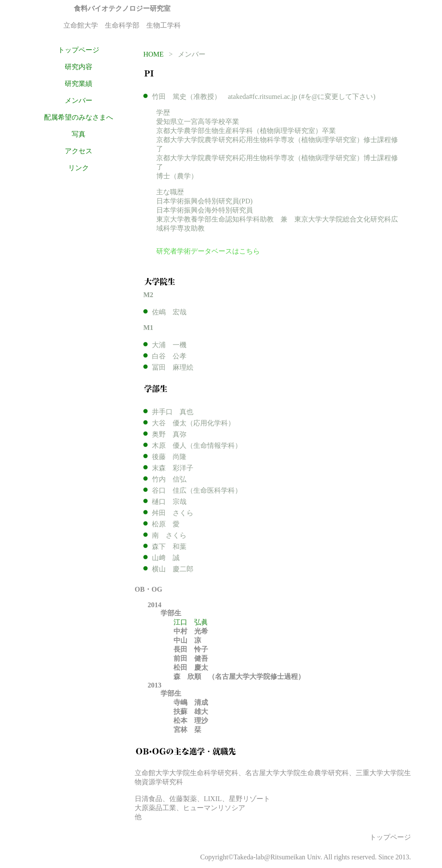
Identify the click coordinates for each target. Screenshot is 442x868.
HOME (153, 54)
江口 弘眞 (191, 622)
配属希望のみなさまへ (79, 117)
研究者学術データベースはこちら (208, 251)
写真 (79, 134)
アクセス (79, 151)
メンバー (79, 100)
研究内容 (79, 67)
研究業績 (79, 84)
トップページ (79, 50)
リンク (79, 168)
